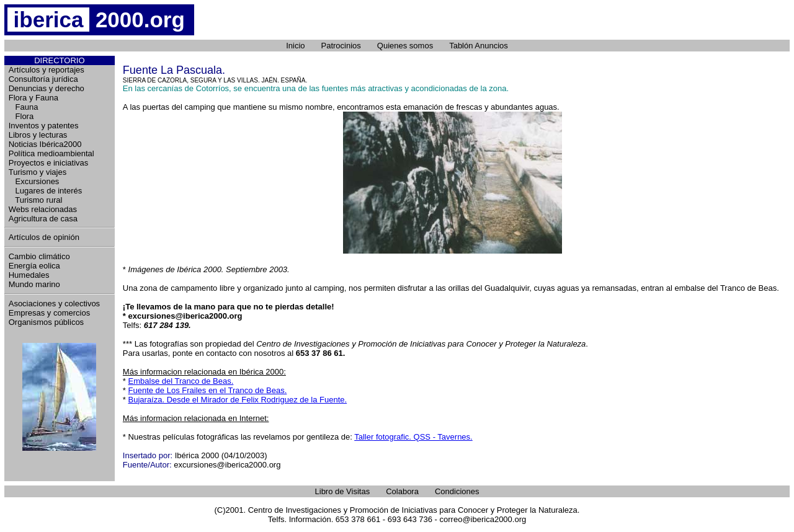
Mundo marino (34, 284)
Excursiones (34, 181)
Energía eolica (34, 266)
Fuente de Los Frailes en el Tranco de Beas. (208, 390)
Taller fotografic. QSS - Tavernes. (413, 437)
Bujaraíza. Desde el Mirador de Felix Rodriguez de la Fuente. (238, 400)
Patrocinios (341, 46)
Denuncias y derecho (47, 88)
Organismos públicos (46, 322)
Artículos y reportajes (47, 70)
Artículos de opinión (44, 237)
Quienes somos (405, 46)
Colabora (402, 491)
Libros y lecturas (38, 135)
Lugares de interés (46, 191)
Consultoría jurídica (43, 79)
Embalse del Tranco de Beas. (181, 381)
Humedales (29, 275)
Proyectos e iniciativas (49, 163)
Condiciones (457, 491)
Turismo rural (36, 200)
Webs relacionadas (43, 209)
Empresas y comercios (49, 313)
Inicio (295, 46)
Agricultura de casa (43, 219)
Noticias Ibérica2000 (45, 144)
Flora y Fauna (33, 98)
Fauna (24, 107)
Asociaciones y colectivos (54, 304)
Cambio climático (39, 256)
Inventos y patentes (44, 126)
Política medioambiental (51, 153)
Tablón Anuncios (479, 46)
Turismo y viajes (38, 172)
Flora (21, 116)
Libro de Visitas (343, 491)
